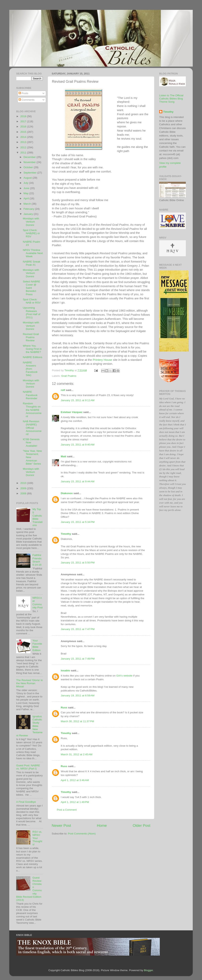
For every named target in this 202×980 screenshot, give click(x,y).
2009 (24, 488)
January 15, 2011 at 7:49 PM (78, 659)
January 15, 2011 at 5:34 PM (78, 522)
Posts (23, 93)
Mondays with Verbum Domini (31, 222)
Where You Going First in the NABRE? (32, 349)
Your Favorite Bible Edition (37, 645)
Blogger (148, 970)
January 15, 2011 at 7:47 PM (78, 629)
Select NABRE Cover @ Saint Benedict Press (32, 288)
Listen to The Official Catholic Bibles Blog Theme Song (171, 99)
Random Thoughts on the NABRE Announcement (32, 410)
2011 (24, 153)
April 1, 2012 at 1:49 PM (75, 802)
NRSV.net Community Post (37, 603)
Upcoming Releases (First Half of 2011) (32, 313)
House (102, 360)
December (30, 157)
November (30, 162)
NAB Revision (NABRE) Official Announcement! (32, 428)
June (27, 188)
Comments (27, 100)
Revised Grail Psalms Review (31, 337)
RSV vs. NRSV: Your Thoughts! (37, 838)
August (28, 178)
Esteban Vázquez (72, 412)
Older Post (142, 825)
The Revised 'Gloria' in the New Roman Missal (29, 683)
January (29, 214)
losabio (65, 671)
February (29, 209)
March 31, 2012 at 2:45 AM (77, 754)
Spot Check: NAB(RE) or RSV (31, 233)
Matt (64, 456)
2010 (24, 483)
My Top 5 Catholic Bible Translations (37, 517)
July (26, 183)
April (27, 198)
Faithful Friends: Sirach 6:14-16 (37, 560)
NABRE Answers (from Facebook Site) (30, 369)
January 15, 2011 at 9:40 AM (78, 445)
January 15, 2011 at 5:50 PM (78, 563)
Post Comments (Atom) (82, 834)
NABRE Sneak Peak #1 (32, 263)
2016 (24, 127)
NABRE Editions (33, 357)
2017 (24, 121)
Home (102, 825)
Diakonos (67, 493)
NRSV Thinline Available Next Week (33, 253)
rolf (63, 390)
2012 (24, 147)
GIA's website (124, 676)
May (26, 193)
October (29, 167)
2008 (24, 493)
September (30, 173)
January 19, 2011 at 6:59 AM (78, 696)
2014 (24, 137)
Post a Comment (67, 810)
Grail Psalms (69, 376)
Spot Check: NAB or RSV (32, 301)
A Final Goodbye (26, 802)
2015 (24, 132)
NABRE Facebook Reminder (30, 395)
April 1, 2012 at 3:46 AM (75, 780)
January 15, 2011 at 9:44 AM (78, 481)
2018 (24, 116)
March (28, 204)
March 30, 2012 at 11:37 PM (77, 721)
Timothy (66, 534)
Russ (64, 708)
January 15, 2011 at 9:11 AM (78, 400)
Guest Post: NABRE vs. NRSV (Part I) (28, 767)
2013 (24, 142)
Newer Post (61, 825)
